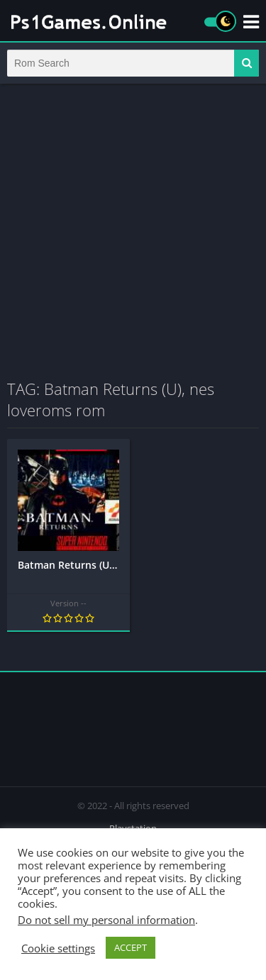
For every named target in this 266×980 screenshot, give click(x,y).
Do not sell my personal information (106, 920)
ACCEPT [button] (131, 947)
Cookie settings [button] (58, 948)
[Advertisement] (133, 231)
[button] (246, 63)
